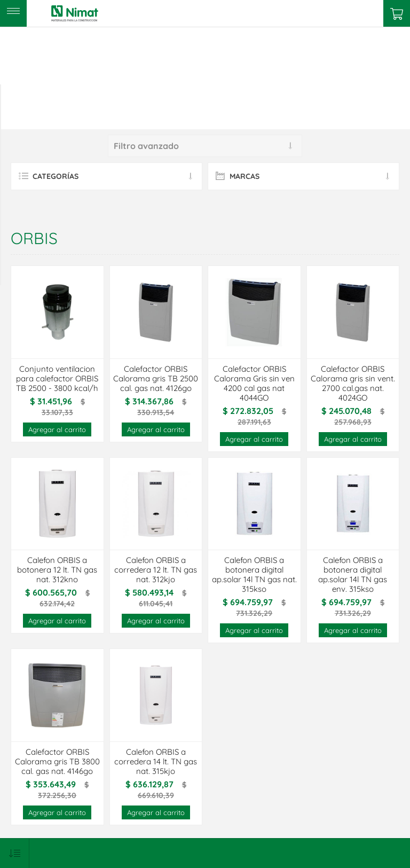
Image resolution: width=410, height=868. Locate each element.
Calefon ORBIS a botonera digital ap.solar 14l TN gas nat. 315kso (254, 575)
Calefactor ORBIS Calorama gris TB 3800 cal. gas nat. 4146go (57, 762)
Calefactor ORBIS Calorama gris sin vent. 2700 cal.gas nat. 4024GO (353, 384)
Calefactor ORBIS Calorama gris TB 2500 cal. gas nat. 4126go (156, 379)
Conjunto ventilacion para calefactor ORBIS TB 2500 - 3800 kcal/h (57, 379)
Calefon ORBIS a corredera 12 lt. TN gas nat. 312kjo (156, 570)
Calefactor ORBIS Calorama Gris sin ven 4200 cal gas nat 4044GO (254, 384)
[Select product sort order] (15, 853)
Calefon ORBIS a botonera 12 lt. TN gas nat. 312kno (57, 570)
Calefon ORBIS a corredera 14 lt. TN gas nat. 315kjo (156, 762)
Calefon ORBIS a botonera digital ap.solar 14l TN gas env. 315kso (353, 575)
